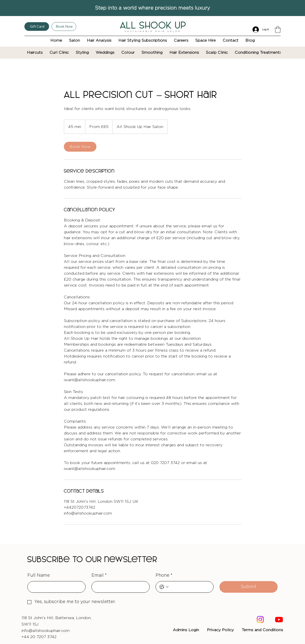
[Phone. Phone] (190, 587)
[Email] (119, 587)
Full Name (39, 575)
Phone (164, 576)
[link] (80, 147)
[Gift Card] (37, 27)
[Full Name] (55, 587)
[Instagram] (260, 619)
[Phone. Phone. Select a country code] (164, 587)
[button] (278, 29)
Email (99, 576)
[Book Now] (64, 27)
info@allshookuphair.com (45, 631)
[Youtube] (279, 619)
